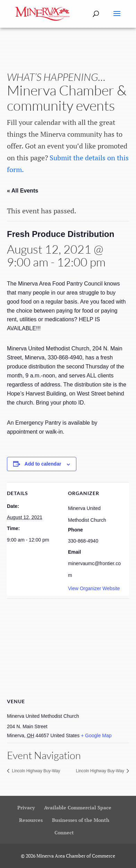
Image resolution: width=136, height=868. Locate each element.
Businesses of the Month (81, 820)
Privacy (26, 807)
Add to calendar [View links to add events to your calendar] (43, 464)
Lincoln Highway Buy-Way (35, 771)
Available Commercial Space (78, 807)
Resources (31, 820)
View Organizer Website (94, 588)
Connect (64, 832)
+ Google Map (96, 735)
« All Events (23, 191)
